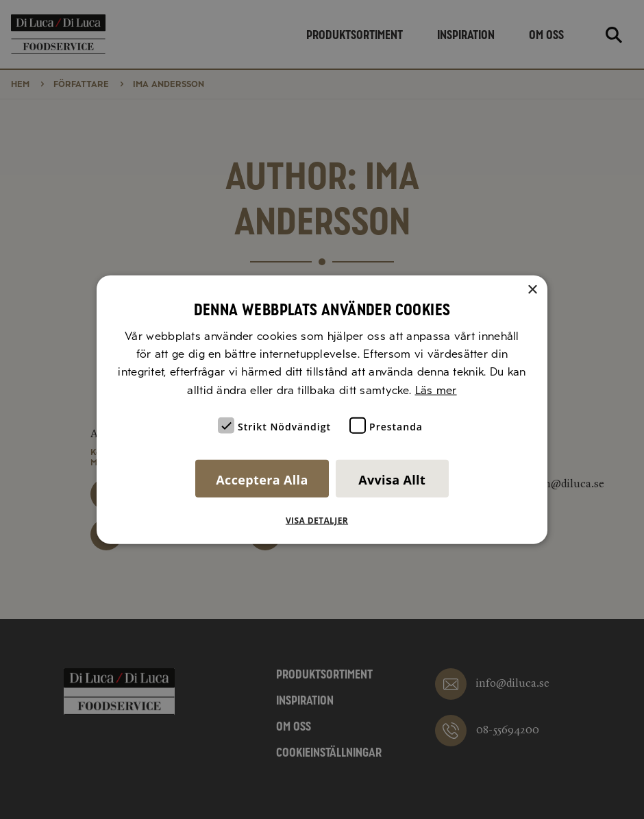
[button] (322, 521)
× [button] (532, 290)
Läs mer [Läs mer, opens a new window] (436, 390)
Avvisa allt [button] (392, 480)
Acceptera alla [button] (262, 480)
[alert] (322, 409)
